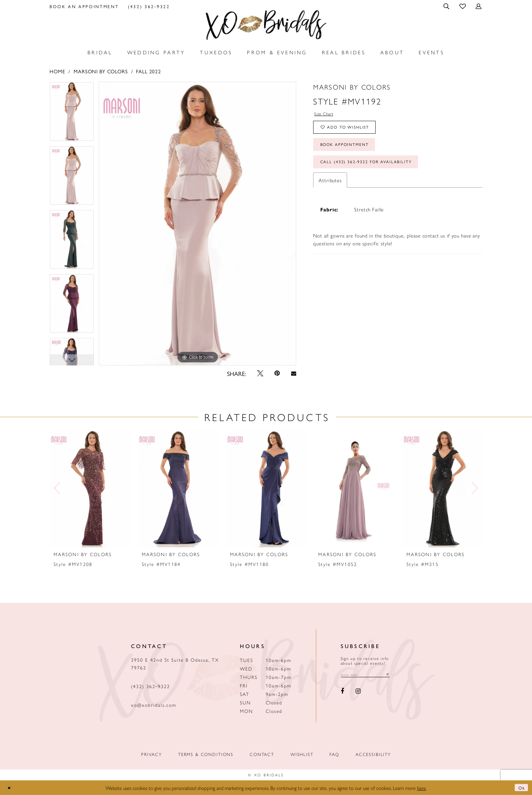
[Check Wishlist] (463, 6)
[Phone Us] (149, 6)
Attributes (330, 192)
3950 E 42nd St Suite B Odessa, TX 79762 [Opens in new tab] (175, 664)
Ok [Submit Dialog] (520, 788)
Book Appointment (351, 151)
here (421, 788)
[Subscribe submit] (397, 675)
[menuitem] (84, 6)
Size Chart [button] (326, 115)
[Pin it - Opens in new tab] (277, 373)
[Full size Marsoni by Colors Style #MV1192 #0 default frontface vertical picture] (197, 224)
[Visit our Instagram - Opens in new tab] (358, 693)
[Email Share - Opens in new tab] (293, 373)
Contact (262, 754)
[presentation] (90, 488)
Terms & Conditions (206, 754)
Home (57, 71)
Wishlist (302, 754)
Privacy (151, 754)
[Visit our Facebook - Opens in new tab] (343, 693)
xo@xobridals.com (154, 705)
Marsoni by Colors (101, 71)
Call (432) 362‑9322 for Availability (376, 172)
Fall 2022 (149, 71)
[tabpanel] (72, 114)
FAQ (334, 754)
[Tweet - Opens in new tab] (260, 373)
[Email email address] (370, 675)
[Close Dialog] (11, 788)
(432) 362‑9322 (150, 686)
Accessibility (373, 754)
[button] (447, 6)
